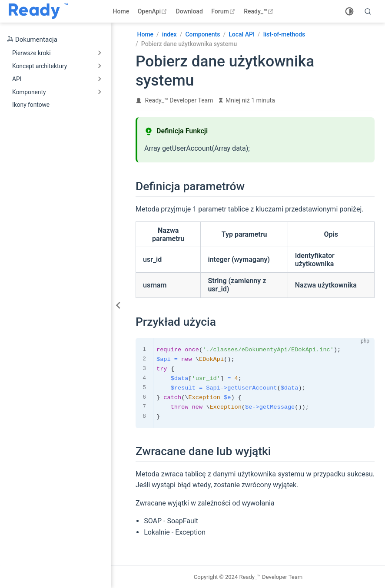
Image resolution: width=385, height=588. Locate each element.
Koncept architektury (40, 66)
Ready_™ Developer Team (179, 100)
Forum (224, 11)
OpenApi (153, 11)
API (17, 79)
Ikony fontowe (31, 105)
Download (189, 11)
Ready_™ (260, 11)
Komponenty (29, 92)
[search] (368, 11)
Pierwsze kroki (32, 53)
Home (121, 11)
